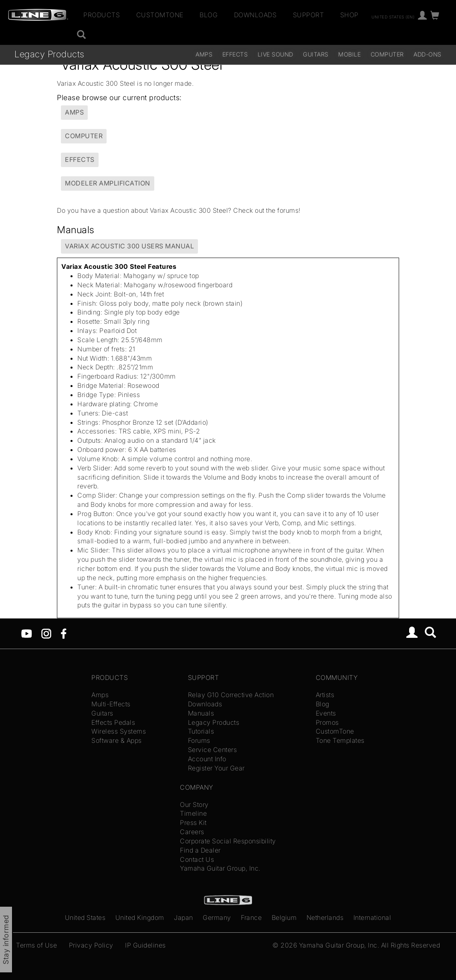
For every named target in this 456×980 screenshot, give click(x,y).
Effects (235, 54)
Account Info (207, 759)
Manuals (201, 713)
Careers (192, 832)
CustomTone (160, 15)
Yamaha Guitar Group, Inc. (220, 868)
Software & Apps (117, 740)
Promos (327, 722)
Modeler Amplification (108, 183)
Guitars (316, 54)
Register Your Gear (216, 768)
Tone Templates (340, 740)
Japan (184, 917)
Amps (204, 54)
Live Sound (275, 54)
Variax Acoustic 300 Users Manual (129, 246)
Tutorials (201, 731)
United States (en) (393, 16)
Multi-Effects (111, 704)
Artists (325, 695)
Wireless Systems (119, 731)
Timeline (193, 813)
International (372, 917)
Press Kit (193, 823)
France (251, 917)
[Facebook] (64, 633)
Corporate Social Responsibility (228, 841)
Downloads (255, 15)
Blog (209, 15)
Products (102, 15)
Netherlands (325, 917)
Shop (349, 15)
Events (326, 713)
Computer (387, 54)
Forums (199, 740)
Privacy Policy (91, 945)
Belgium (284, 917)
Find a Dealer (200, 850)
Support (309, 15)
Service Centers (213, 750)
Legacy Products (49, 54)
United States (85, 917)
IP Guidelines (145, 945)
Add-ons (428, 54)
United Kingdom (140, 917)
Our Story (194, 805)
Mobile (349, 54)
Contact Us (197, 859)
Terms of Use (36, 945)
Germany (217, 917)
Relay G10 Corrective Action (231, 695)
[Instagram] (46, 633)
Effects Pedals (113, 722)
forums (288, 210)
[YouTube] (27, 633)
